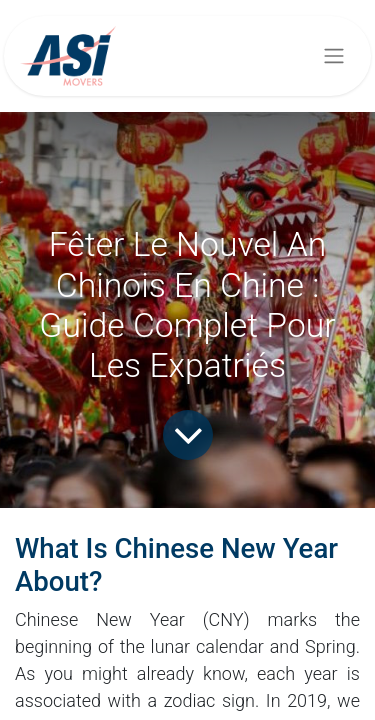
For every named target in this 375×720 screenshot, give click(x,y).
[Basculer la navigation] (334, 56)
